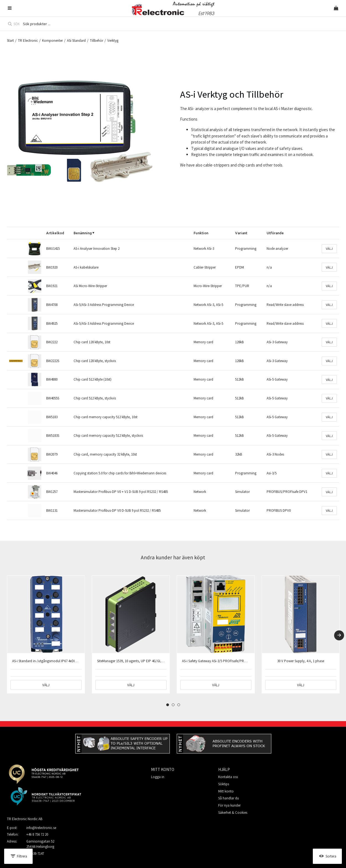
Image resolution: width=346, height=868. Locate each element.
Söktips (224, 784)
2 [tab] (173, 705)
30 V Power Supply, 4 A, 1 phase (301, 661)
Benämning (83, 233)
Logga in (158, 777)
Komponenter (52, 41)
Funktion (201, 233)
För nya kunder (229, 805)
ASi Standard (76, 41)
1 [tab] (168, 705)
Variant (241, 233)
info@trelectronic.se (41, 828)
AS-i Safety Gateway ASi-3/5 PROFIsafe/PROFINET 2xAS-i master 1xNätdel (236, 661)
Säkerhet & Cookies (233, 813)
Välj (329, 249)
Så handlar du (229, 798)
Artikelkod (55, 233)
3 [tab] (179, 705)
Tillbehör (97, 41)
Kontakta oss (228, 777)
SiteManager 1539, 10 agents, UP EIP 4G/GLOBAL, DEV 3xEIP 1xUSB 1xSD (151, 661)
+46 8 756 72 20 (37, 834)
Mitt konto (226, 791)
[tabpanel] (46, 634)
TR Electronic (28, 41)
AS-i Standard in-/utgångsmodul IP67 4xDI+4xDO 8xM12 (53, 661)
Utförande (275, 233)
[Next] (339, 635)
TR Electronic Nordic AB (25, 819)
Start (10, 41)
